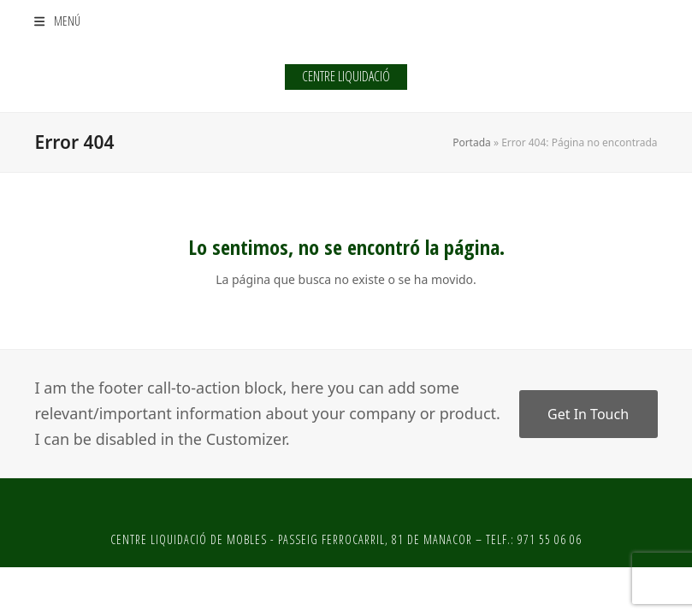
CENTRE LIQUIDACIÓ (346, 76)
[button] (57, 21)
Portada (472, 142)
